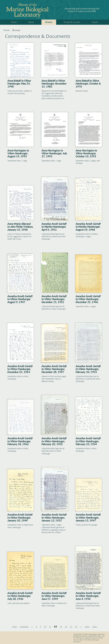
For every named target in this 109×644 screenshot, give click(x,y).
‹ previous (24, 627)
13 (61, 627)
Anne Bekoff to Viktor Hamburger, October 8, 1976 (88, 84)
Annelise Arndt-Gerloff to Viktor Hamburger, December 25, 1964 (20, 369)
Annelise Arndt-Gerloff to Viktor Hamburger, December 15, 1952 (54, 299)
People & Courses (72, 22)
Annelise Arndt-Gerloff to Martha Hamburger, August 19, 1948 (88, 227)
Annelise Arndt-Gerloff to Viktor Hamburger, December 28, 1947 (54, 369)
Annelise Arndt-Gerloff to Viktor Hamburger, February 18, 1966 (20, 441)
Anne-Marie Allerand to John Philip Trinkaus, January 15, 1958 (20, 227)
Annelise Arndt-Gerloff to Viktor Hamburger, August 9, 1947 (20, 299)
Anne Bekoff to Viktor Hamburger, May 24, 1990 (19, 84)
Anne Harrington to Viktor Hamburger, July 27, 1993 (54, 153)
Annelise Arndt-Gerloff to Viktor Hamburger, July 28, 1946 (20, 596)
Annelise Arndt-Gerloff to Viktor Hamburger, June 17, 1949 (54, 596)
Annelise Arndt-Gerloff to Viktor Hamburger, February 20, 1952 (54, 441)
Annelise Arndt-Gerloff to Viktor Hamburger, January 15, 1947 (88, 517)
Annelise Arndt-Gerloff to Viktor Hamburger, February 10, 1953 (88, 369)
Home (14, 22)
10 (45, 627)
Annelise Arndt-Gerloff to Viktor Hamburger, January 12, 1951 (54, 517)
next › (87, 627)
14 (66, 627)
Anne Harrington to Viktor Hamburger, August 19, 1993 (18, 153)
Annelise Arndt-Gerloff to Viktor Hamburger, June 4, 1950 (88, 596)
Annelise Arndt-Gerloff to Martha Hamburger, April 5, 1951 (54, 227)
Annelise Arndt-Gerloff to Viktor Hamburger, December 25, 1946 (88, 299)
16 (76, 627)
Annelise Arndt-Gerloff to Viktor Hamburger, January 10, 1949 (20, 517)
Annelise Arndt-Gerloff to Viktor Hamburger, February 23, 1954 (88, 441)
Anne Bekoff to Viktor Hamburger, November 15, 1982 (54, 84)
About (31, 22)
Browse (49, 22)
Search (95, 22)
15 (71, 627)
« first (14, 627)
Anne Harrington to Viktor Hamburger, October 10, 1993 (86, 153)
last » (95, 627)
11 (50, 627)
